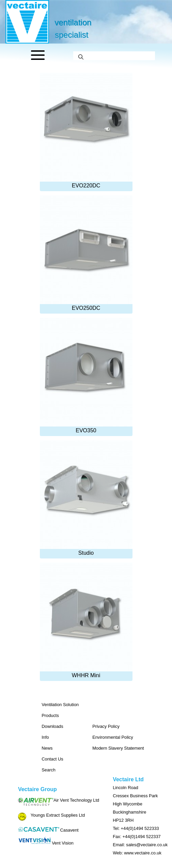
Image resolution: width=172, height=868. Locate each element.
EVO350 (86, 375)
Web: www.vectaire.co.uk (137, 853)
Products (50, 715)
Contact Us (52, 759)
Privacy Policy (106, 726)
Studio (86, 498)
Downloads (52, 726)
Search (49, 770)
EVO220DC (86, 131)
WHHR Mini (86, 620)
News (47, 748)
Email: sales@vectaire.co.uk (140, 845)
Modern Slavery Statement (118, 748)
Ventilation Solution (60, 705)
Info (45, 737)
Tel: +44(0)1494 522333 (136, 828)
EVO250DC (86, 253)
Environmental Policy (113, 737)
